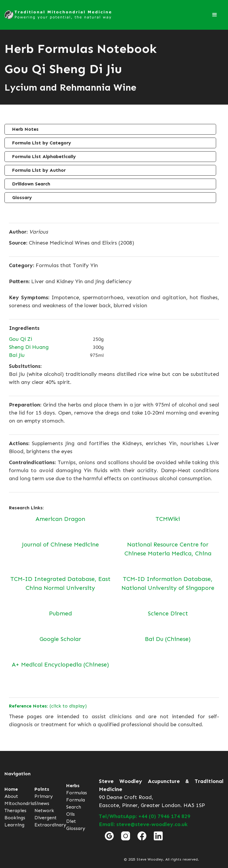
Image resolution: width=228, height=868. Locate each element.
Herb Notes (25, 129)
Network (44, 810)
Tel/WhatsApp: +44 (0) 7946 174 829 (145, 816)
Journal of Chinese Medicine (60, 544)
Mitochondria (19, 803)
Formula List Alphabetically (44, 156)
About (11, 796)
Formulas (77, 793)
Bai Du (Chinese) (168, 639)
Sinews (42, 803)
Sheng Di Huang (29, 347)
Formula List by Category (42, 143)
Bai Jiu (17, 355)
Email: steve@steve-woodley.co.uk (143, 824)
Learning (14, 825)
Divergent (46, 818)
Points (42, 789)
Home (11, 789)
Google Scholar (60, 639)
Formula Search (76, 803)
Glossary (22, 197)
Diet (71, 821)
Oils (71, 814)
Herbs (73, 786)
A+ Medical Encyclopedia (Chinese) (60, 664)
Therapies (15, 810)
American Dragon (60, 519)
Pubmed (60, 613)
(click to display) (48, 706)
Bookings (15, 818)
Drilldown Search (31, 184)
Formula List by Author (39, 170)
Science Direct (168, 613)
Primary (44, 796)
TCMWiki (168, 519)
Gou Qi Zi (20, 339)
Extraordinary (50, 825)
